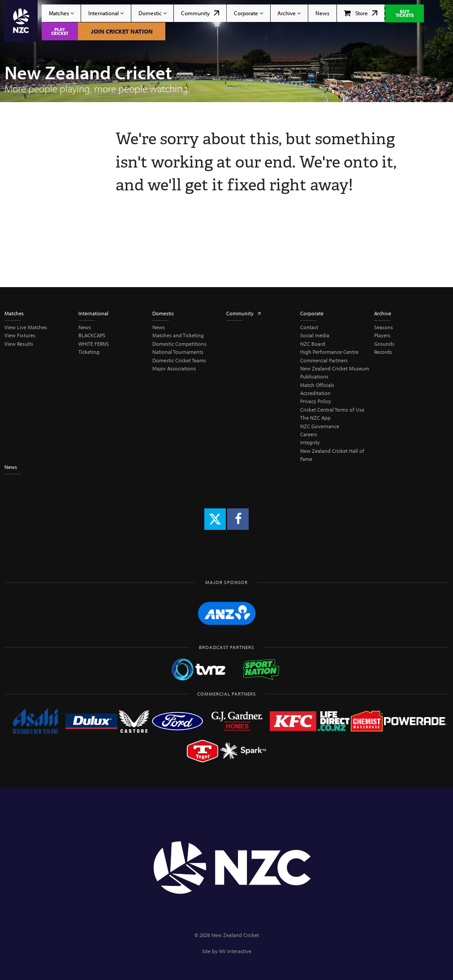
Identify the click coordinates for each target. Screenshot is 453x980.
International (106, 13)
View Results (19, 344)
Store (360, 13)
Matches (61, 13)
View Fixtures (20, 335)
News (322, 13)
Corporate (248, 13)
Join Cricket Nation (122, 31)
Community (200, 13)
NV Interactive (235, 951)
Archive (289, 13)
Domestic (153, 13)
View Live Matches (26, 327)
